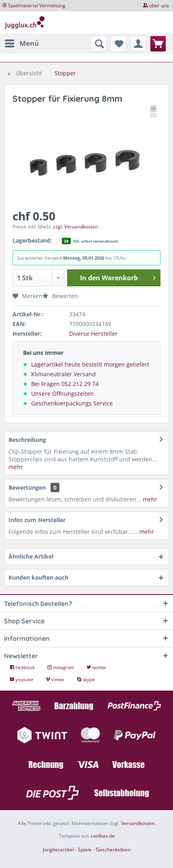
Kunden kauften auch (38, 577)
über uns (159, 5)
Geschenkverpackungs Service (72, 403)
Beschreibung (27, 440)
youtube (22, 679)
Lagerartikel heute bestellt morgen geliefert (90, 364)
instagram (61, 667)
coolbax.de (103, 836)
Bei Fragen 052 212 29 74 (65, 384)
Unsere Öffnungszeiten (62, 393)
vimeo (56, 679)
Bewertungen (27, 487)
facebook (23, 667)
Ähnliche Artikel (31, 556)
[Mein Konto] (138, 44)
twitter (96, 667)
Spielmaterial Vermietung (37, 5)
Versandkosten (138, 823)
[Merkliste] (118, 44)
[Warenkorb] (158, 44)
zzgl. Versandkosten (75, 227)
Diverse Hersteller (93, 334)
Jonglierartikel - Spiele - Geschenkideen (87, 850)
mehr (16, 467)
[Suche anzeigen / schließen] (99, 44)
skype (86, 679)
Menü (22, 42)
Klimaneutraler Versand (63, 374)
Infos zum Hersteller (37, 520)
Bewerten (60, 296)
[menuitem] (21, 43)
